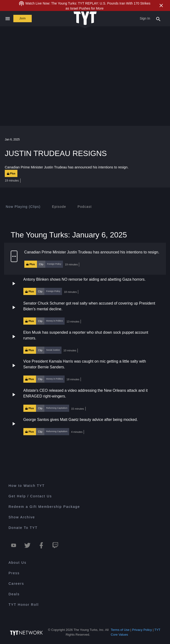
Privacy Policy (142, 630)
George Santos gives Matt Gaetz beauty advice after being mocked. (81, 420)
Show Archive (22, 517)
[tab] (23, 207)
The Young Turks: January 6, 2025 (69, 235)
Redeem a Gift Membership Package (44, 507)
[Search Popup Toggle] (158, 19)
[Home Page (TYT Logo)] (85, 19)
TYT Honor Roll (24, 605)
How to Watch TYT (27, 486)
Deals (14, 594)
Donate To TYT (23, 528)
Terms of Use (120, 630)
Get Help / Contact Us (30, 496)
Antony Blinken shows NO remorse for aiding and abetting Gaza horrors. (85, 279)
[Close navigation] (8, 19)
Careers (16, 584)
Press (14, 573)
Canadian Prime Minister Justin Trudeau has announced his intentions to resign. (92, 252)
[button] (85, 259)
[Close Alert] (161, 5)
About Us (18, 563)
